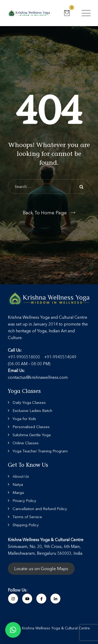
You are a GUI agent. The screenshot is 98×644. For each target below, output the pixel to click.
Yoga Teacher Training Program (40, 451)
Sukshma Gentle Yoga (32, 435)
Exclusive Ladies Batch (32, 410)
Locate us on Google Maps (41, 569)
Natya (18, 484)
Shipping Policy (26, 525)
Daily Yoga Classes (29, 402)
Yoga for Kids (24, 419)
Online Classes (26, 443)
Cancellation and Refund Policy (40, 509)
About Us (21, 476)
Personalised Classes (31, 427)
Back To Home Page (45, 213)
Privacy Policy (24, 501)
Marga (18, 492)
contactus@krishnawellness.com (38, 377)
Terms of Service (27, 517)
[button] (13, 630)
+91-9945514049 (60, 357)
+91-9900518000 (24, 357)
